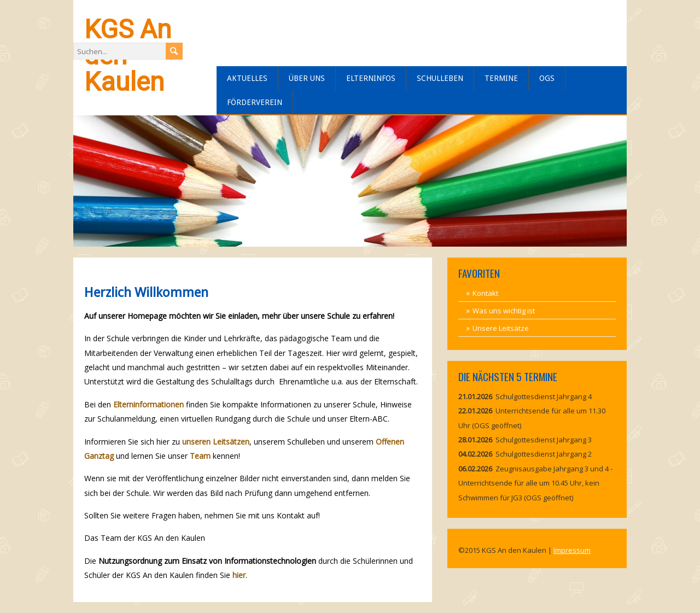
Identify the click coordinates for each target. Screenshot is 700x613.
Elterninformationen (148, 404)
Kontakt (485, 293)
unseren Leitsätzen (216, 442)
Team (200, 456)
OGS (547, 78)
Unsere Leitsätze (501, 328)
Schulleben (440, 78)
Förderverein (255, 102)
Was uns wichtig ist (504, 311)
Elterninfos (371, 78)
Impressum (572, 550)
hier (239, 575)
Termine (501, 78)
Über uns (307, 78)
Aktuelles (247, 78)
